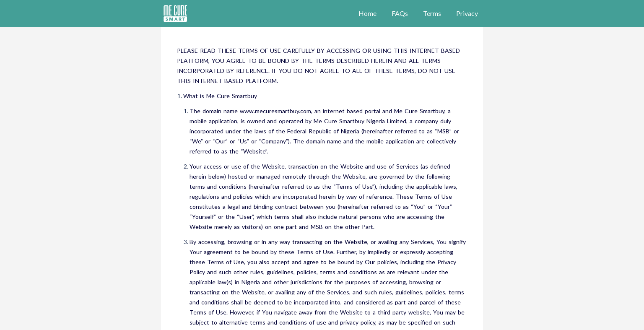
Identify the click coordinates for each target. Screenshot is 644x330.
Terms (432, 13)
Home (367, 13)
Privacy (467, 13)
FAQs (400, 13)
